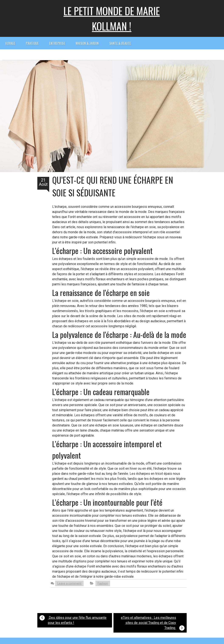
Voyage (10, 43)
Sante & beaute (120, 43)
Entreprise (57, 43)
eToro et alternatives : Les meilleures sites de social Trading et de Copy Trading (153, 623)
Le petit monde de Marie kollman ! (112, 18)
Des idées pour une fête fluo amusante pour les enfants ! (73, 619)
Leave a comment (69, 583)
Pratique (32, 43)
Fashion (103, 583)
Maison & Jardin (87, 43)
